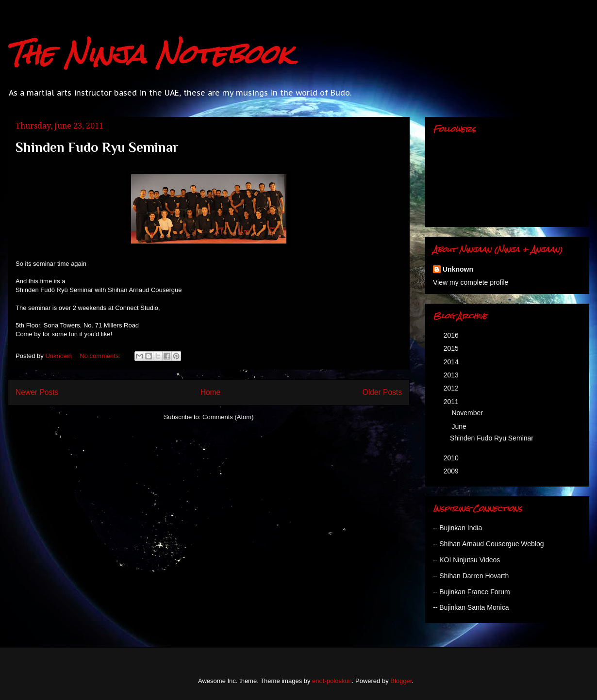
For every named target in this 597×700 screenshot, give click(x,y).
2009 (452, 471)
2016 (452, 335)
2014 (452, 362)
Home (211, 392)
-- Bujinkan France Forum (472, 592)
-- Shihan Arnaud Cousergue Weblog (489, 544)
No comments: (101, 356)
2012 (452, 388)
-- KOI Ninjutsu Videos (466, 560)
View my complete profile (471, 282)
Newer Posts (37, 392)
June (460, 426)
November (468, 413)
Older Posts (382, 392)
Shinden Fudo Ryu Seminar (97, 147)
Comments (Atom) (228, 417)
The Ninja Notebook (150, 54)
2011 (452, 402)
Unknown (458, 269)
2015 (452, 348)
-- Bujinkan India (457, 528)
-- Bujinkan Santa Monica (471, 607)
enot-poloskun (332, 681)
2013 (452, 375)
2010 (452, 458)
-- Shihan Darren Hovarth (471, 576)
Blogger (401, 681)
